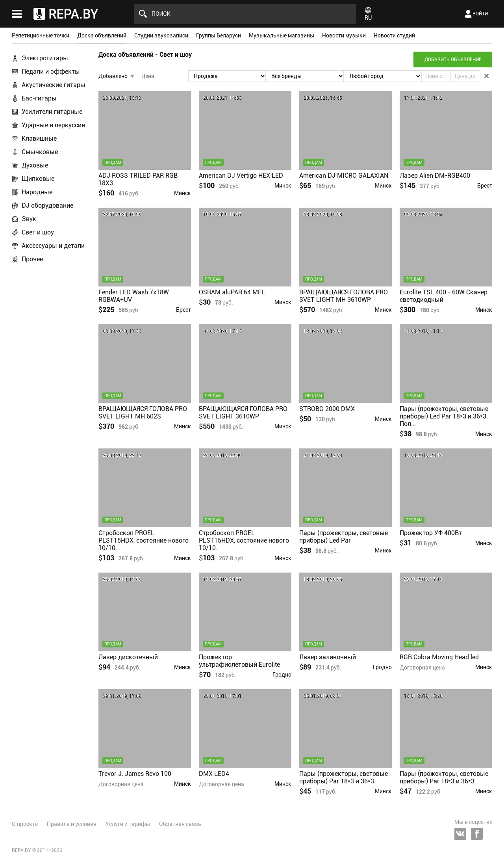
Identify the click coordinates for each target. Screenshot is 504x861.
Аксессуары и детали (53, 246)
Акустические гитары (54, 85)
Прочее (32, 259)
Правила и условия (72, 824)
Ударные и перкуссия (53, 125)
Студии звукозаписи (161, 35)
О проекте (25, 824)
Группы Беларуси (219, 35)
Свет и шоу (38, 232)
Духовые (35, 165)
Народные (37, 192)
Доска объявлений (102, 35)
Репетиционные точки (41, 35)
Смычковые (40, 152)
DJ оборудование (47, 205)
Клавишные (39, 139)
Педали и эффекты (51, 72)
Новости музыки (344, 35)
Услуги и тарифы (128, 824)
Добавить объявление (453, 60)
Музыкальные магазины (282, 35)
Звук (29, 219)
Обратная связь (180, 824)
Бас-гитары (39, 98)
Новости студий (394, 35)
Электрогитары (45, 58)
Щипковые (38, 179)
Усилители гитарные (52, 112)
